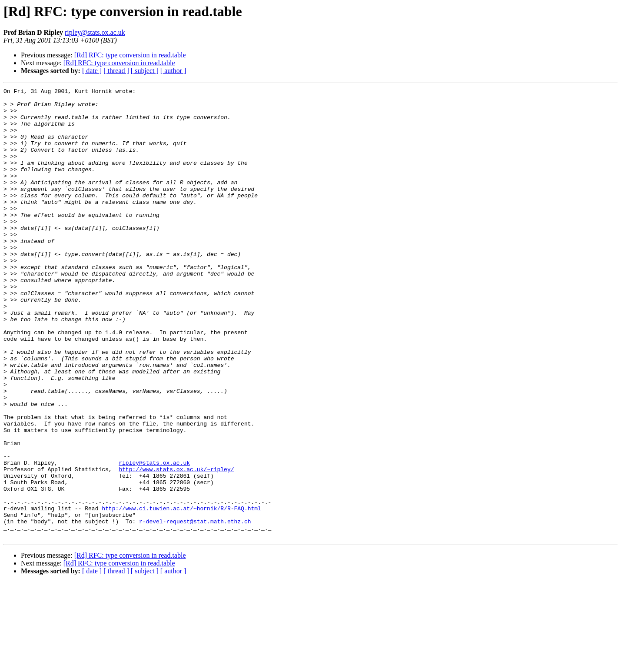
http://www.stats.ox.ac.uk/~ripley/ (176, 546)
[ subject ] (145, 71)
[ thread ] (116, 71)
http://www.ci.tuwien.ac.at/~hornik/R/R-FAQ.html (181, 593)
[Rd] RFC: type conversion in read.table (130, 55)
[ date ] (92, 71)
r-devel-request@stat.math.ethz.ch (195, 609)
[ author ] (173, 71)
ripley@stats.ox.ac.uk (95, 32)
